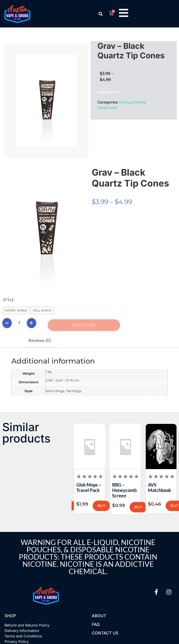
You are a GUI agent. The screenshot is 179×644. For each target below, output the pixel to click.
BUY (85, 506)
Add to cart (76, 325)
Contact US (105, 633)
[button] (100, 14)
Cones (124, 102)
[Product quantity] (19, 323)
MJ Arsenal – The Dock (72, 488)
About (99, 616)
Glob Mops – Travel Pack (107, 488)
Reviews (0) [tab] (40, 341)
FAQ (96, 625)
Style (8, 300)
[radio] (16, 310)
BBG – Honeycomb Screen (143, 491)
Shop (10, 616)
